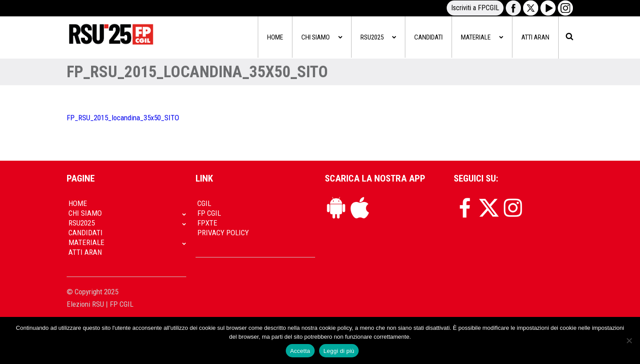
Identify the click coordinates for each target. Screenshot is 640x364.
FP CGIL (209, 213)
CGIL (204, 203)
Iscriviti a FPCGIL (475, 8)
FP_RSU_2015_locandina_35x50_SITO (123, 118)
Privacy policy (223, 233)
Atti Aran (535, 37)
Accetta (300, 351)
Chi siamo (322, 37)
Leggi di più (339, 351)
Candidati (428, 37)
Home (275, 37)
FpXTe (207, 223)
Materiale (482, 37)
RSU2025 (378, 37)
